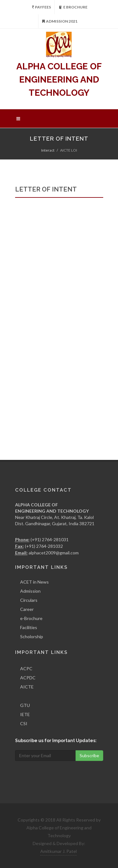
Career (27, 609)
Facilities (29, 627)
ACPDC (28, 678)
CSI (24, 723)
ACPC (26, 669)
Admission (30, 591)
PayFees (42, 7)
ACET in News (34, 582)
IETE (25, 714)
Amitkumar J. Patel (59, 851)
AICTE (27, 687)
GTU (25, 705)
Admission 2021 (60, 21)
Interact (48, 150)
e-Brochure (31, 618)
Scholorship (32, 636)
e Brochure (73, 7)
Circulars (29, 600)
